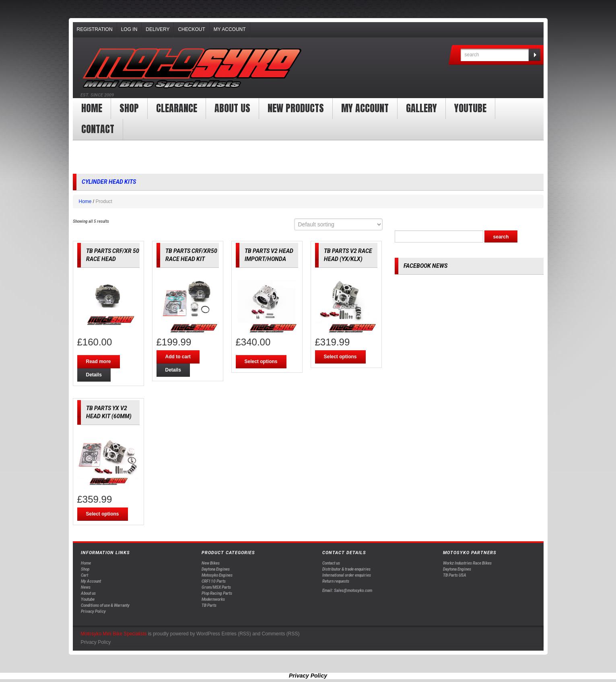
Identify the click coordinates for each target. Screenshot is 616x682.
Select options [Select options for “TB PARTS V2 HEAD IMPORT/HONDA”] (261, 362)
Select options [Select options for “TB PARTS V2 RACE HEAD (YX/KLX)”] (340, 357)
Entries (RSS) (236, 634)
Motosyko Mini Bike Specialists (114, 634)
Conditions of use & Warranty (105, 605)
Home (92, 108)
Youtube (88, 599)
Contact (98, 129)
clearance (177, 108)
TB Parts (209, 605)
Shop (129, 108)
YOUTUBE (470, 108)
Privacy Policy (93, 611)
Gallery (421, 108)
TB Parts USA (455, 575)
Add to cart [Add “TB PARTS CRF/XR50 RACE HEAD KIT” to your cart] (178, 357)
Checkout (191, 29)
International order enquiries (347, 575)
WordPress (208, 634)
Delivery (158, 29)
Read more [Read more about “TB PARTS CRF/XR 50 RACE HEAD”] (99, 362)
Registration (95, 29)
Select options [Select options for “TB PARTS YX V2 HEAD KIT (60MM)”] (103, 514)
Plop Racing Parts (217, 593)
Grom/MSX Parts (216, 587)
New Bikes (211, 563)
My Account (230, 29)
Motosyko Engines (217, 575)
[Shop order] (338, 224)
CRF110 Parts (214, 581)
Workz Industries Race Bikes (467, 563)
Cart (84, 575)
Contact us (331, 563)
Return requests (336, 581)
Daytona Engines (216, 569)
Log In (129, 29)
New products (296, 108)
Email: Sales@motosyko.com (347, 591)
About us (232, 108)
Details (94, 375)
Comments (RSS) (281, 634)
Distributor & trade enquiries (346, 569)
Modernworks (213, 599)
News (86, 587)
